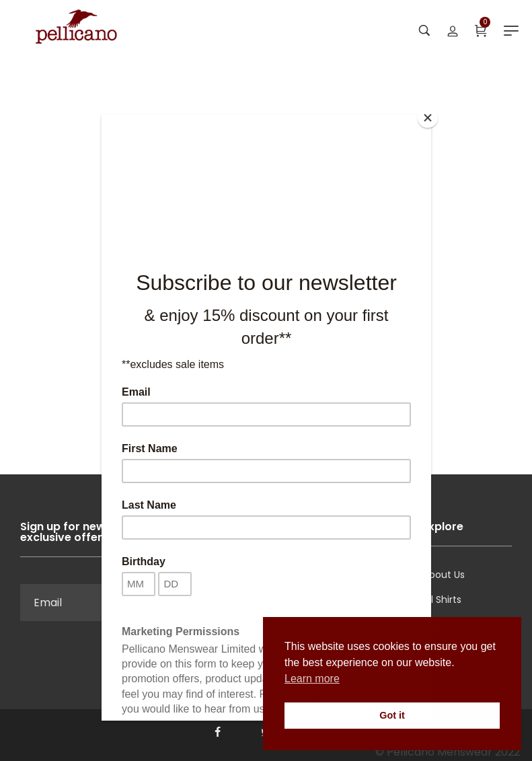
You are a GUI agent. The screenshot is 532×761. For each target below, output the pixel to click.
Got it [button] (392, 715)
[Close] (428, 118)
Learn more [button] (312, 679)
